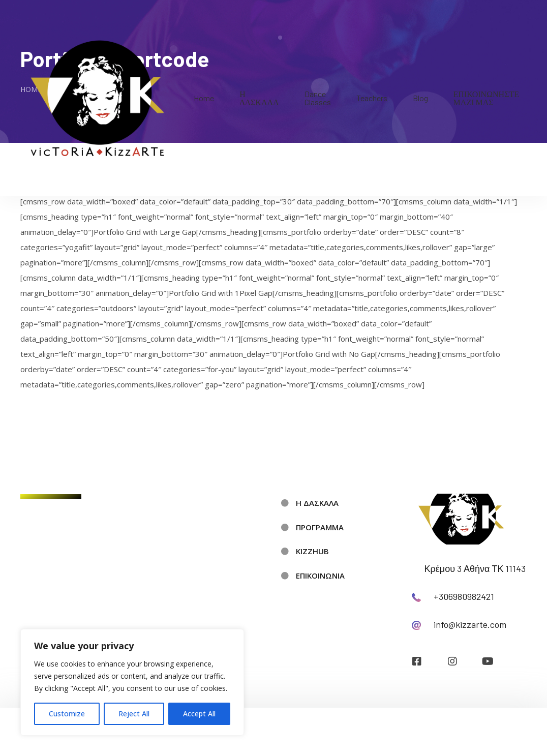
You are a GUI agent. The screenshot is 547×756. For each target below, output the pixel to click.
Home (204, 98)
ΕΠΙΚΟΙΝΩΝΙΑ (320, 576)
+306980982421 (464, 596)
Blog (420, 98)
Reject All (134, 714)
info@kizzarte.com (470, 624)
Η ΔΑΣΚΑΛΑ (259, 98)
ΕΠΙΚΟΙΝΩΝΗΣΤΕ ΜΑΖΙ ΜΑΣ (486, 98)
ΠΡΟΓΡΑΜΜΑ (320, 527)
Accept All (199, 714)
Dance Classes (318, 98)
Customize (67, 714)
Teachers (372, 98)
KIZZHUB (312, 551)
